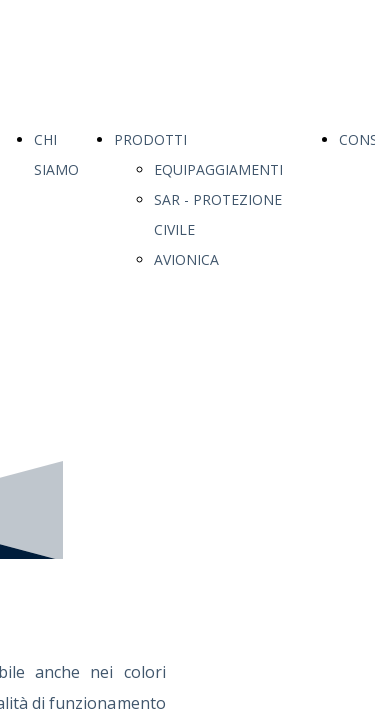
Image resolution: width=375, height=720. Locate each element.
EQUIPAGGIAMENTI (218, 169)
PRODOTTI (150, 139)
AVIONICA (186, 259)
